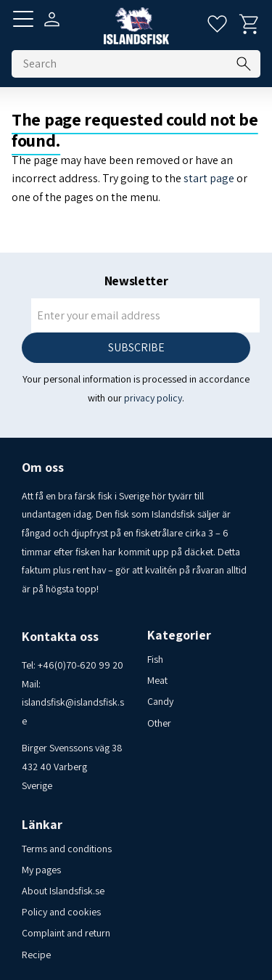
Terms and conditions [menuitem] (67, 849)
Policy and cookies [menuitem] (61, 912)
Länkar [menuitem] (42, 825)
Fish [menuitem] (155, 659)
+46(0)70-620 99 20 (81, 665)
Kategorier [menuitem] (179, 635)
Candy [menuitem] (160, 701)
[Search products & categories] (136, 64)
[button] (23, 19)
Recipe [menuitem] (36, 955)
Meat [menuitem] (157, 680)
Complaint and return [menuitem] (66, 933)
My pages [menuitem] (41, 870)
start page (209, 178)
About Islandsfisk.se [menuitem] (63, 891)
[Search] (244, 64)
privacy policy (153, 398)
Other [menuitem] (159, 723)
